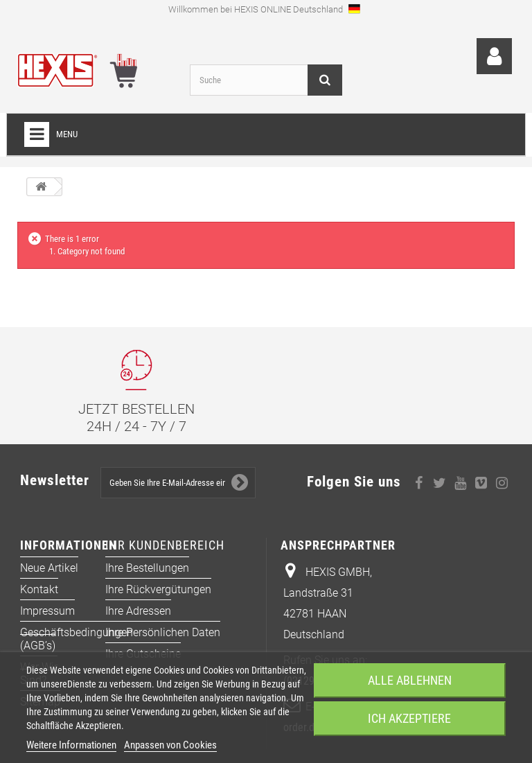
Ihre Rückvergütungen (158, 589)
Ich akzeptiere (409, 718)
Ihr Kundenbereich (165, 545)
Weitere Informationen (71, 745)
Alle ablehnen (410, 680)
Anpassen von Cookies (170, 745)
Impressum (47, 611)
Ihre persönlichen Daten (163, 632)
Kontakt (39, 589)
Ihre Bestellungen (147, 568)
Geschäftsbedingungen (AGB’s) (77, 639)
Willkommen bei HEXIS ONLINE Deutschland (264, 9)
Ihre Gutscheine (143, 654)
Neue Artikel (49, 568)
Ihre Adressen (138, 611)
